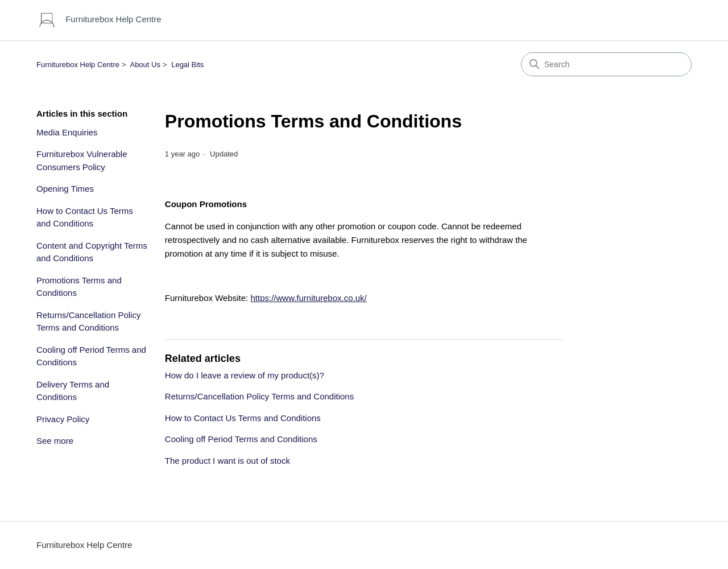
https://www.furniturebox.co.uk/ (308, 298)
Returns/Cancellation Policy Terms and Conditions (88, 321)
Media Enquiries (67, 132)
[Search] (606, 64)
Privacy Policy (63, 419)
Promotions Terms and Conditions (79, 287)
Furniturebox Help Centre (78, 65)
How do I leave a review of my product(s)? (245, 375)
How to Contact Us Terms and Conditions (85, 217)
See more (55, 441)
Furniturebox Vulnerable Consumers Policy (82, 160)
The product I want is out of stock (227, 461)
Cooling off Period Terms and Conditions (91, 356)
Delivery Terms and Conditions (73, 391)
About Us (145, 65)
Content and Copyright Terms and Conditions (92, 252)
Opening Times (65, 189)
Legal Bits (187, 65)
